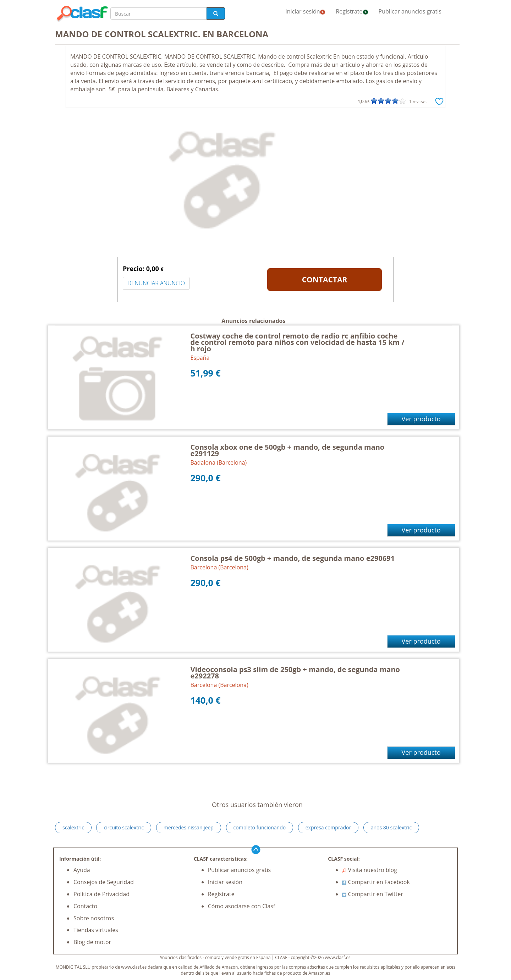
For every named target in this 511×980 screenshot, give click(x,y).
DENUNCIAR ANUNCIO (156, 283)
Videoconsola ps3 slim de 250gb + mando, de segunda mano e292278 (295, 673)
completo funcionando (260, 827)
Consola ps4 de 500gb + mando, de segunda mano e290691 (293, 558)
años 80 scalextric (391, 827)
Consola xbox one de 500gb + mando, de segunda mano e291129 (288, 450)
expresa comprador (328, 827)
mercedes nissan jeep (189, 827)
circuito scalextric (124, 827)
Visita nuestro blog (370, 870)
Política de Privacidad (101, 894)
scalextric (73, 827)
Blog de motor (92, 942)
